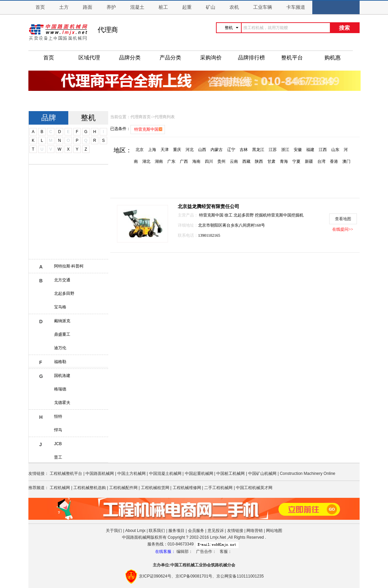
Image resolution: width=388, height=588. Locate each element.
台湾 (321, 161)
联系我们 (157, 531)
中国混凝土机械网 (165, 474)
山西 (202, 150)
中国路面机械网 (100, 474)
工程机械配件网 (123, 488)
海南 (196, 161)
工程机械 (187, 565)
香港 (334, 161)
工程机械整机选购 (90, 488)
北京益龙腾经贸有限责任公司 (209, 207)
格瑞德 (60, 389)
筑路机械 (219, 565)
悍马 (58, 430)
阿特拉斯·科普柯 (69, 266)
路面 (88, 7)
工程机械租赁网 (155, 488)
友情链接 (235, 531)
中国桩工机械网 (231, 474)
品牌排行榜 (251, 58)
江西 (323, 150)
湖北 (146, 161)
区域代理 (89, 58)
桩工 (163, 7)
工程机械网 (60, 488)
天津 (165, 150)
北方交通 (62, 280)
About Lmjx (136, 531)
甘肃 (271, 161)
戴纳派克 (62, 321)
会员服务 (196, 531)
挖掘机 (261, 215)
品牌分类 (130, 58)
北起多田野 (64, 293)
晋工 (58, 457)
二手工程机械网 (218, 488)
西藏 (246, 161)
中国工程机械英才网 (254, 488)
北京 (140, 150)
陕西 (259, 161)
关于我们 (114, 531)
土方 (64, 7)
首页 (40, 7)
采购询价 (211, 58)
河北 (190, 150)
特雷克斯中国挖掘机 (285, 215)
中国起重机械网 (199, 474)
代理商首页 (141, 117)
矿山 (211, 7)
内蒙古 (217, 150)
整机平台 (292, 58)
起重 (187, 7)
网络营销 (254, 531)
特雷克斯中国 (212, 215)
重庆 (177, 150)
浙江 (285, 150)
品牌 (49, 118)
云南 (234, 161)
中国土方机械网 (131, 474)
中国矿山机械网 (262, 474)
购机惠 (333, 58)
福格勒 (60, 362)
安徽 (298, 150)
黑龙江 (258, 150)
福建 (310, 150)
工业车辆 (263, 7)
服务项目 (176, 531)
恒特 (58, 416)
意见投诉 (216, 531)
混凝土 (137, 7)
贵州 (221, 161)
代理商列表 (165, 117)
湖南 (159, 161)
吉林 (244, 150)
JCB (58, 444)
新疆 (309, 161)
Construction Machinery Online (308, 474)
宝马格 (60, 307)
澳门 (346, 161)
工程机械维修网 (187, 488)
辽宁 (231, 150)
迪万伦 (60, 348)
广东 (171, 161)
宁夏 (296, 161)
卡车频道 (296, 7)
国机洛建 (62, 376)
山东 (335, 150)
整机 (88, 118)
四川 (209, 161)
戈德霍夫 (62, 403)
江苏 (273, 150)
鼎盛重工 (62, 334)
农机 (234, 7)
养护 (111, 7)
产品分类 (170, 58)
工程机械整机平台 (66, 474)
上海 (152, 150)
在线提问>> (343, 229)
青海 (284, 161)
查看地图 (343, 219)
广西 (184, 161)
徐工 (229, 215)
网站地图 (274, 531)
